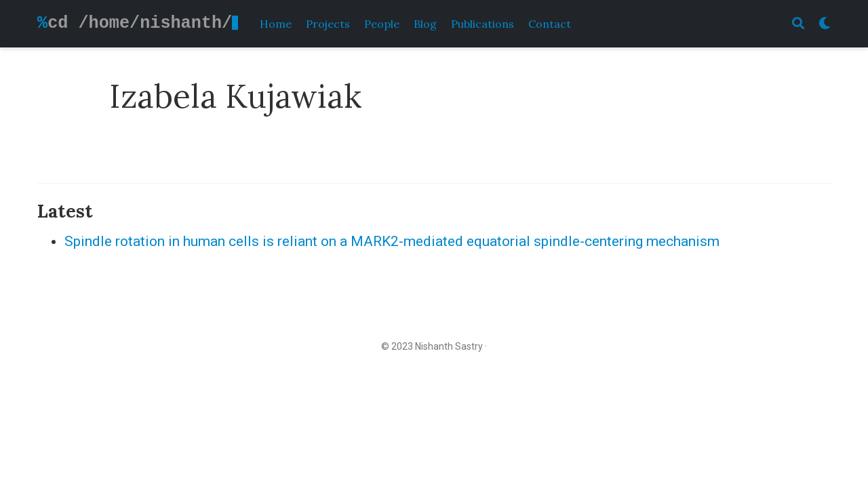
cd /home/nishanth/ (140, 23)
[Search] (798, 24)
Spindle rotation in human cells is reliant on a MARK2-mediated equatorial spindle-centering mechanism (392, 241)
